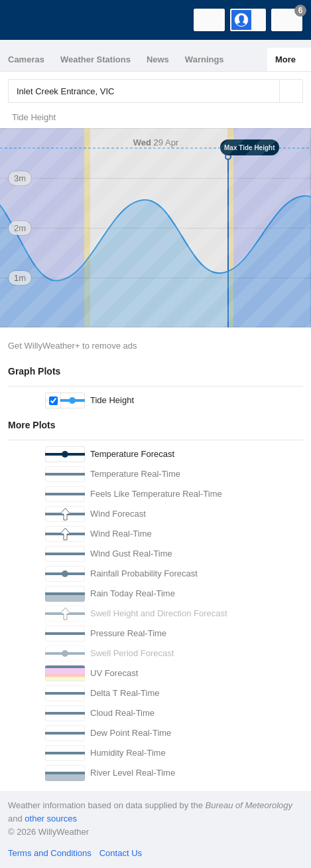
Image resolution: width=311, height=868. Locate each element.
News (158, 59)
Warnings (205, 59)
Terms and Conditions (50, 853)
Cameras (26, 59)
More (285, 59)
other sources (51, 819)
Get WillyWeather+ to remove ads (72, 346)
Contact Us (121, 853)
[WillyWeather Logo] (30, 20)
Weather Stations (95, 59)
